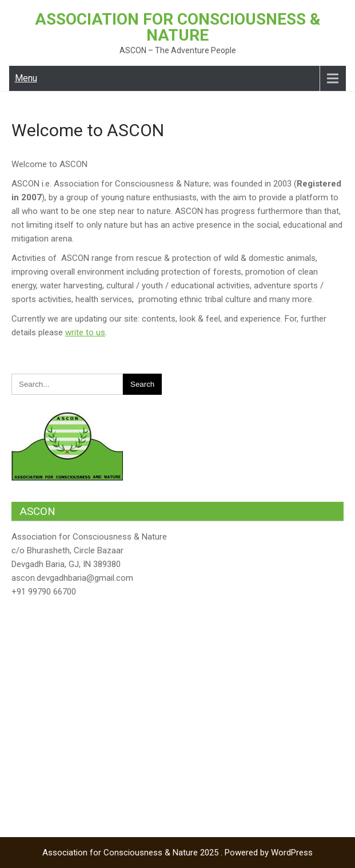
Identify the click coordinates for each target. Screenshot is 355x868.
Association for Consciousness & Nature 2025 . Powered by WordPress (177, 853)
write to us (85, 332)
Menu (26, 78)
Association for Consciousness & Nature (178, 27)
